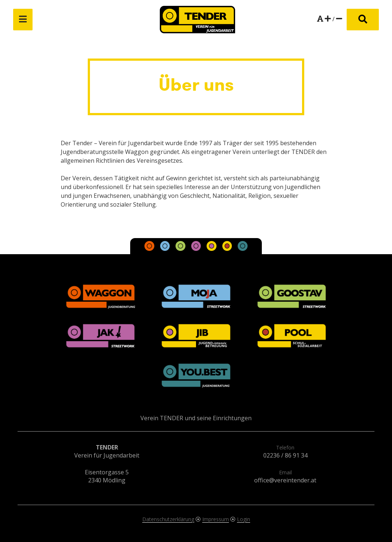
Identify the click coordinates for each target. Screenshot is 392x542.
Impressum (216, 519)
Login (244, 519)
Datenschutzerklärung (168, 519)
